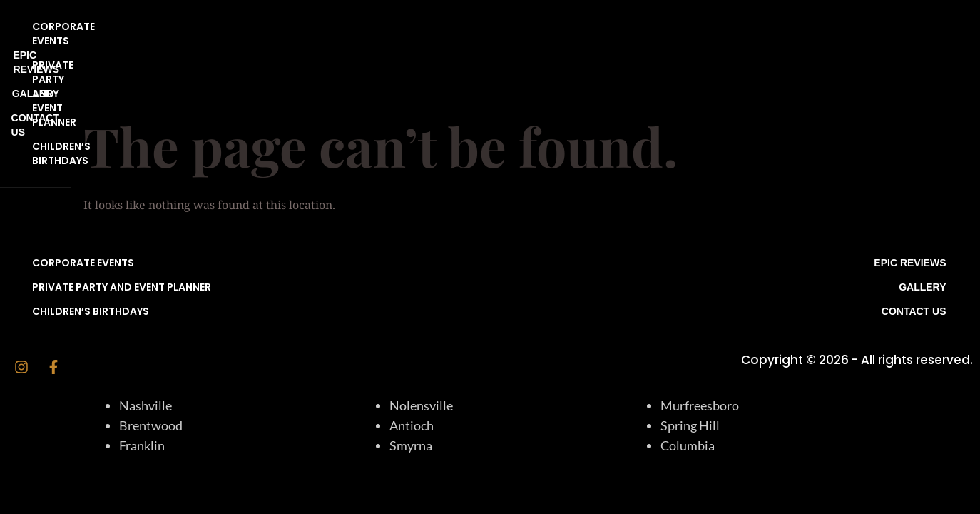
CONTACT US (914, 75)
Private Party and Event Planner (122, 51)
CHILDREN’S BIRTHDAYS (91, 75)
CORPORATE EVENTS (83, 26)
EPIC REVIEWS (910, 26)
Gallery (922, 51)
